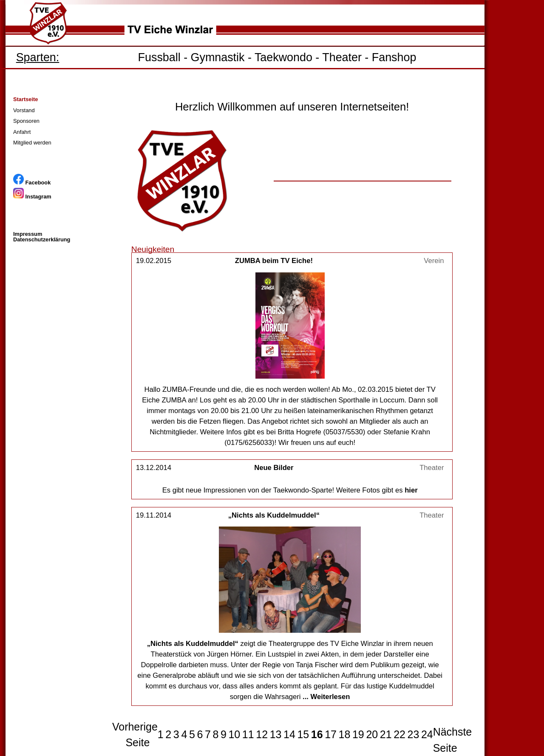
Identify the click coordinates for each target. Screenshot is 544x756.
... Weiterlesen (326, 697)
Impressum (28, 234)
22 (399, 734)
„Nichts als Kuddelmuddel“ (274, 515)
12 (262, 734)
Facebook (32, 183)
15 (303, 734)
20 (372, 734)
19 (358, 734)
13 (276, 734)
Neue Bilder (274, 468)
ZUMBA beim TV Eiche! (274, 261)
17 (331, 734)
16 (317, 734)
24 (427, 734)
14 (289, 734)
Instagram (32, 197)
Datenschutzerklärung (42, 239)
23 (414, 734)
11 (248, 734)
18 (345, 734)
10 (234, 734)
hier (411, 490)
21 (386, 734)
